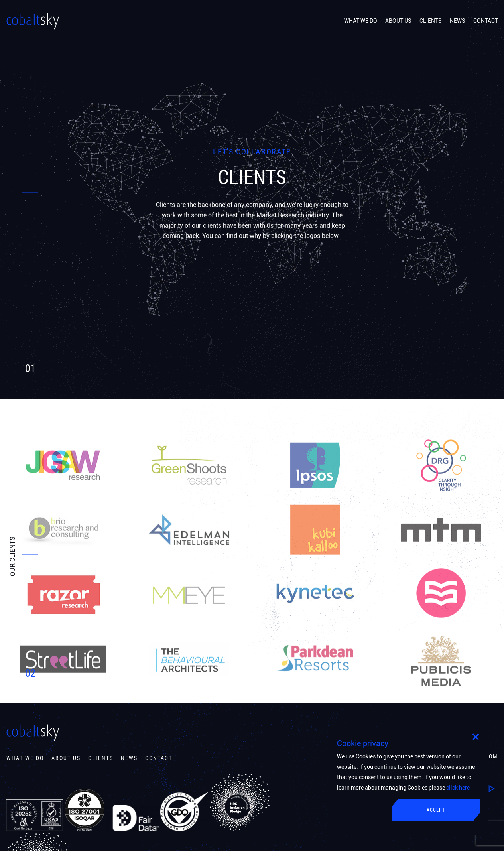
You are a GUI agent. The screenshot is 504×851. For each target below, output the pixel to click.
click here (458, 788)
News (129, 758)
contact (159, 758)
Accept (436, 810)
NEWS (458, 21)
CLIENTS (431, 21)
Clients (101, 758)
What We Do (25, 758)
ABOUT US (398, 21)
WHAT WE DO (361, 21)
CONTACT (486, 21)
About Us (66, 758)
